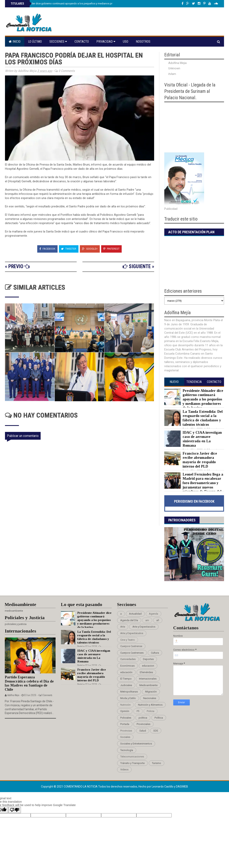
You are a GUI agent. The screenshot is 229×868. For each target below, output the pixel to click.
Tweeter (69, 249)
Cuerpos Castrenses (132, 653)
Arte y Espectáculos (132, 633)
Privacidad (106, 42)
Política (159, 718)
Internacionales (148, 679)
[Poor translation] (15, 810)
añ (158, 620)
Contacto (82, 42)
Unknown (174, 68)
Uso (126, 42)
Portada (125, 724)
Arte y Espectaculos (144, 627)
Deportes (148, 659)
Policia (151, 711)
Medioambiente (148, 685)
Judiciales (126, 685)
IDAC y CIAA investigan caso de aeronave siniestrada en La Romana (202, 439)
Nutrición (125, 705)
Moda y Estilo (128, 698)
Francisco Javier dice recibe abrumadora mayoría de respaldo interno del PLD (200, 460)
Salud (143, 731)
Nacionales (150, 698)
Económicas (127, 666)
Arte (123, 627)
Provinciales (143, 724)
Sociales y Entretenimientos (136, 744)
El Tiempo (126, 679)
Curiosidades (128, 659)
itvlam (172, 74)
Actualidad (135, 614)
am (147, 620)
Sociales (125, 737)
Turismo (157, 763)
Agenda (154, 614)
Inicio (15, 42)
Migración (151, 692)
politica (143, 718)
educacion (148, 666)
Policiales (126, 718)
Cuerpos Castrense (131, 646)
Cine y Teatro (128, 640)
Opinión (125, 711)
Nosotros (143, 42)
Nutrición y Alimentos (150, 705)
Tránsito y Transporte (132, 763)
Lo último (35, 42)
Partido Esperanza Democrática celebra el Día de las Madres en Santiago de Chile (29, 683)
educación (126, 672)
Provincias (126, 731)
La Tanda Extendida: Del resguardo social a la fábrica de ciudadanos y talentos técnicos (203, 418)
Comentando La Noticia (81, 787)
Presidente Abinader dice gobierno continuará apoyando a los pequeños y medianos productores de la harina (74, 3)
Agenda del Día (129, 620)
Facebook (47, 249)
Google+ (90, 249)
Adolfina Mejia (177, 63)
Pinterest (111, 249)
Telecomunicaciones (132, 757)
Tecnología (127, 750)
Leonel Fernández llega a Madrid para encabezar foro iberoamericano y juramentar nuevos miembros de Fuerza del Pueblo (194, 485)
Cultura (155, 653)
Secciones (58, 42)
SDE (156, 731)
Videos (124, 769)
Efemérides (146, 672)
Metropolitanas (129, 692)
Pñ (138, 711)
